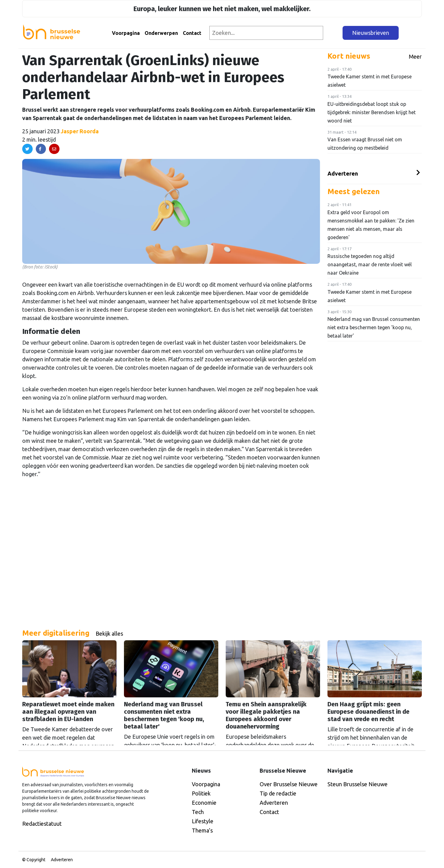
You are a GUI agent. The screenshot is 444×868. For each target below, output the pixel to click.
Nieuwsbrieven (371, 33)
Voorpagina (126, 33)
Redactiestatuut (42, 824)
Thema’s (202, 830)
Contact (192, 33)
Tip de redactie (278, 793)
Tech (198, 812)
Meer (415, 56)
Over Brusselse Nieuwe (289, 784)
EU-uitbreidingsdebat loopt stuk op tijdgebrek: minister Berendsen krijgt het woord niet (372, 112)
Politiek (201, 793)
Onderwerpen (161, 33)
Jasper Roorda (80, 131)
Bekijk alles (109, 633)
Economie (204, 803)
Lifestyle (203, 821)
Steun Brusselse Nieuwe (358, 784)
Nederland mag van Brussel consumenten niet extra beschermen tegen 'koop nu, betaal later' (374, 327)
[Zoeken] (333, 33)
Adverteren (343, 173)
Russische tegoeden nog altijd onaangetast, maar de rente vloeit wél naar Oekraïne (370, 264)
